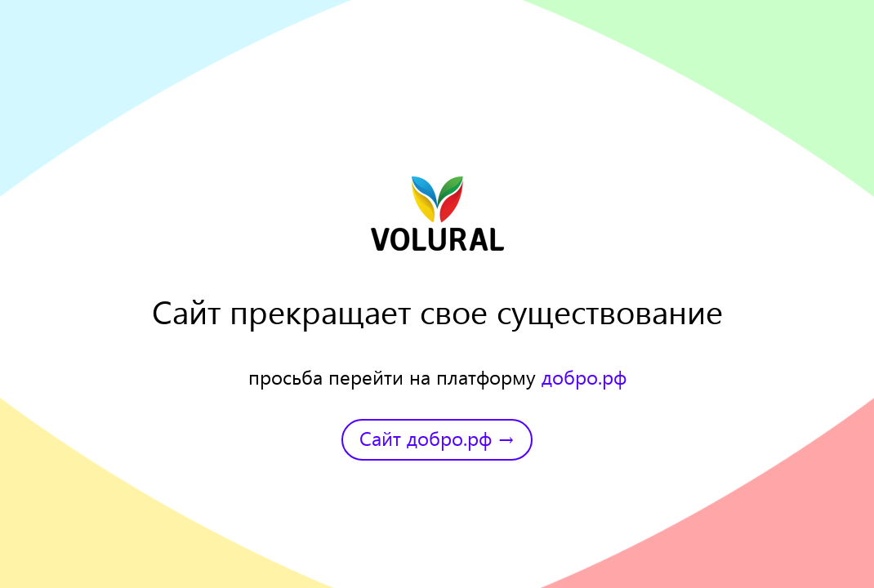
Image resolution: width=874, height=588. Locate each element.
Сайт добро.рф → (437, 438)
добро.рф (584, 376)
